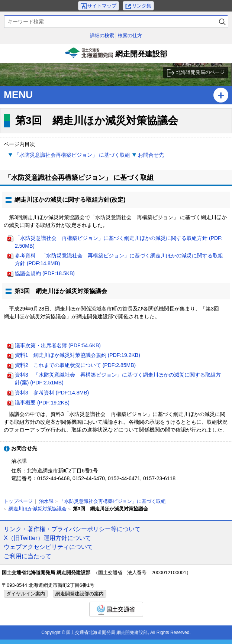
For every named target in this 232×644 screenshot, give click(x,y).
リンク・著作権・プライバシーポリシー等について (72, 529)
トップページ (18, 501)
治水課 (46, 501)
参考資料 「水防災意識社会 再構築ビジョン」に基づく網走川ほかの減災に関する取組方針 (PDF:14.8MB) (119, 259)
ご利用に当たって (28, 556)
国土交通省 (116, 609)
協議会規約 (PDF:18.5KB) (45, 273)
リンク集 (142, 6)
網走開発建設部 (116, 55)
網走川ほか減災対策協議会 (38, 509)
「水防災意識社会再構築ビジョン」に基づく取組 (113, 501)
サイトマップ (102, 6)
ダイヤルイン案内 (26, 594)
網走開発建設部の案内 (80, 594)
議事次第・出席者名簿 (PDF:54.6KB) (58, 345)
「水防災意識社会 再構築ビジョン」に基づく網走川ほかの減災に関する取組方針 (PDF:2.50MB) (119, 242)
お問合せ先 (151, 155)
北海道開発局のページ (200, 72)
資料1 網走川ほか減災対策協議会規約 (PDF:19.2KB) (78, 355)
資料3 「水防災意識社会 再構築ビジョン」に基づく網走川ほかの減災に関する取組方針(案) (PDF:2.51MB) (118, 379)
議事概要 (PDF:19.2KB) (42, 403)
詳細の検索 (102, 35)
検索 (222, 22)
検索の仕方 (130, 35)
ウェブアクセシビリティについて (48, 547)
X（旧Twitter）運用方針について (47, 538)
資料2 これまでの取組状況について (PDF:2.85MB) (75, 365)
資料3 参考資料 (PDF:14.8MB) (52, 393)
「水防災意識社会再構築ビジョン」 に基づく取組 (72, 155)
